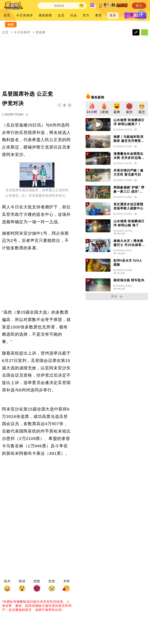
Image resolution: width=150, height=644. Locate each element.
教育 (99, 15)
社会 (74, 15)
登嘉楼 (40, 32)
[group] (92, 109)
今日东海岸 (25, 15)
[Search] (59, 6)
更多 (113, 15)
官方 (86, 15)
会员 (61, 15)
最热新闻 (45, 15)
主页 (5, 32)
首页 (7, 15)
